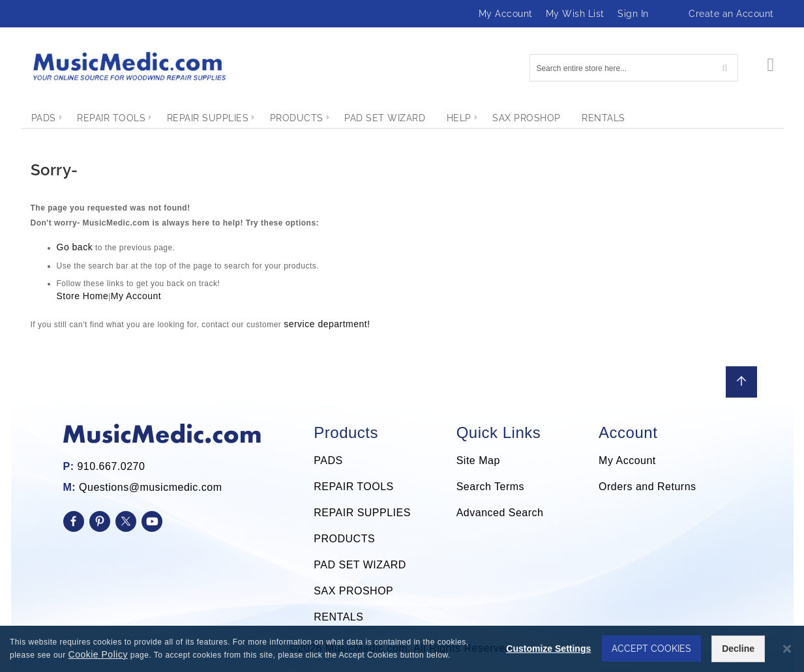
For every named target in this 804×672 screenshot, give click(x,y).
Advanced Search (500, 513)
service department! (327, 324)
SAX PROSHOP (353, 591)
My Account (506, 14)
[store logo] (128, 66)
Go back (75, 247)
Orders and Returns (648, 487)
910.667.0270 (111, 466)
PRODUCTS (344, 539)
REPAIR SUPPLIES (362, 513)
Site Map (478, 460)
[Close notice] (787, 650)
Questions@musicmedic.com (150, 487)
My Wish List (575, 14)
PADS (328, 460)
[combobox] (634, 68)
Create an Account (731, 14)
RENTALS (338, 617)
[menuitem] (44, 118)
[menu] (402, 118)
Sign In (633, 14)
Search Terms (490, 487)
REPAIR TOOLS (353, 487)
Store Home (83, 296)
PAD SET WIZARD (360, 565)
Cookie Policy (98, 655)
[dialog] (402, 649)
